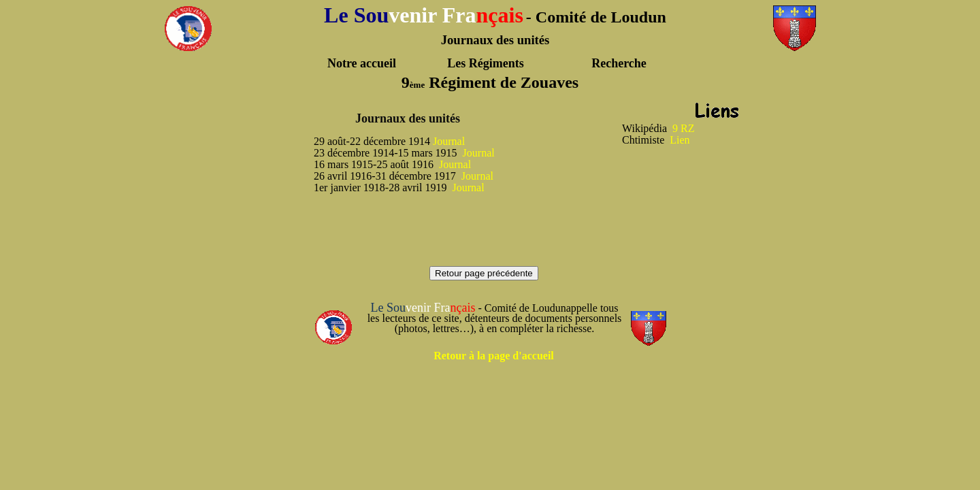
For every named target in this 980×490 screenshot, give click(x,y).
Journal (449, 141)
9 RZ (683, 128)
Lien (680, 140)
